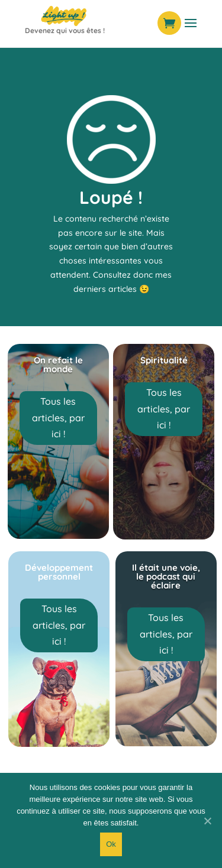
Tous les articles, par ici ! (58, 417)
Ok (111, 844)
